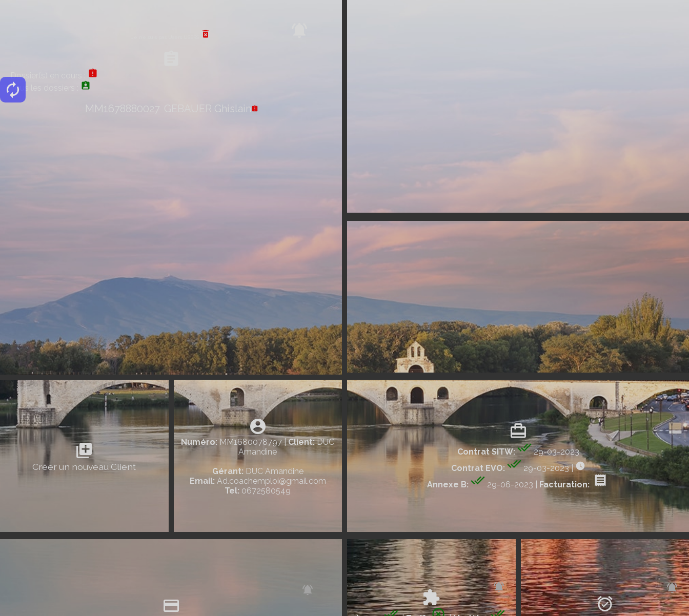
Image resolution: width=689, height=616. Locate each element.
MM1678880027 (123, 109)
